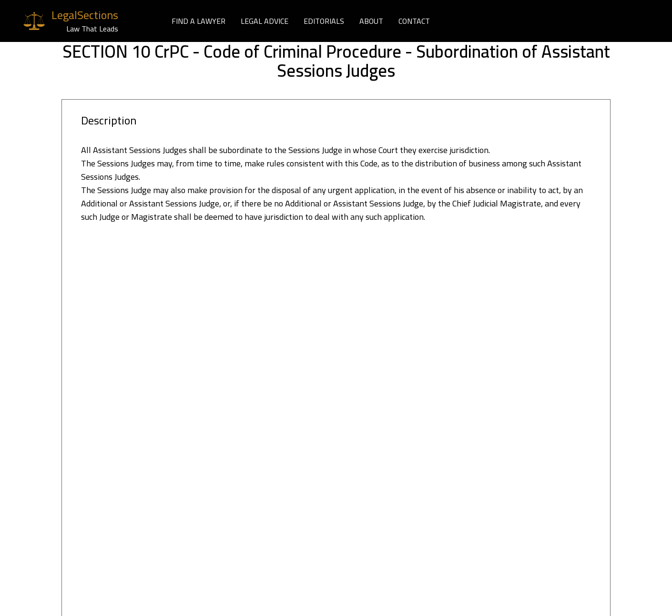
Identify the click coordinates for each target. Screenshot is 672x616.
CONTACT (414, 21)
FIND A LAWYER (199, 21)
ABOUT (371, 21)
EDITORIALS (324, 21)
